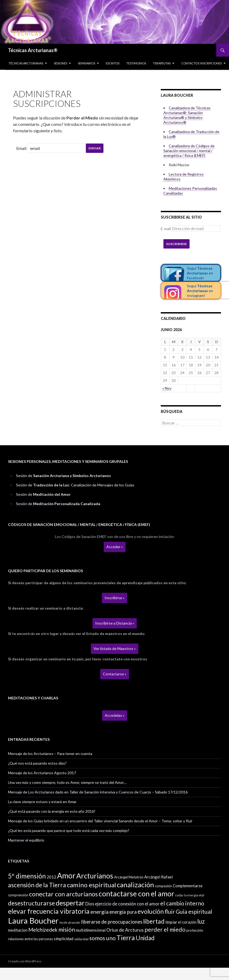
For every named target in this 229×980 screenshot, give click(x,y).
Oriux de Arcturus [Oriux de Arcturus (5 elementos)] (125, 930)
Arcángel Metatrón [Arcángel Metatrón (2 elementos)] (129, 877)
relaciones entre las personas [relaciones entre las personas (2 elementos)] (31, 939)
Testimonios (136, 63)
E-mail (166, 229)
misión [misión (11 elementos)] (67, 929)
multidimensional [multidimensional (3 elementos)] (91, 930)
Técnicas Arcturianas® (33, 50)
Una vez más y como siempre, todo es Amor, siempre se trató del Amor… (67, 782)
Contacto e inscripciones (202, 63)
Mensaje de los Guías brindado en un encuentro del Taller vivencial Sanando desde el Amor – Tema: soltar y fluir (100, 821)
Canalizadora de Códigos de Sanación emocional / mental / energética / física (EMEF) (189, 151)
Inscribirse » (114, 598)
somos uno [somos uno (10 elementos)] (103, 938)
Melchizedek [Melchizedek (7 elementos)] (43, 930)
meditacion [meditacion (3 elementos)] (18, 930)
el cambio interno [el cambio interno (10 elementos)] (182, 903)
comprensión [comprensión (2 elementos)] (18, 895)
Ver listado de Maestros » (115, 648)
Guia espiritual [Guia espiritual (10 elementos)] (194, 912)
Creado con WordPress (25, 961)
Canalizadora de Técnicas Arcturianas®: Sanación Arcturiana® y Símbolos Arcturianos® (187, 115)
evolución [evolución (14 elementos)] (151, 911)
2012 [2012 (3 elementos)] (51, 877)
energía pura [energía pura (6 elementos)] (123, 912)
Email (21, 148)
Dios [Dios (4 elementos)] (90, 904)
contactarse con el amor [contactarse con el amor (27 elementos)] (136, 894)
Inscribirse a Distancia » (115, 623)
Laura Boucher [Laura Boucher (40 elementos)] (33, 921)
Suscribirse (176, 244)
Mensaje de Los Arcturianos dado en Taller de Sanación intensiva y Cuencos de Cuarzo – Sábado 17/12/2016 (98, 792)
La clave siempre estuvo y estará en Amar (42, 802)
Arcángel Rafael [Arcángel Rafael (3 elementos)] (158, 877)
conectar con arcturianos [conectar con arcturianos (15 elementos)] (63, 894)
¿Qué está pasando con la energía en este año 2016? (52, 811)
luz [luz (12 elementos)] (201, 921)
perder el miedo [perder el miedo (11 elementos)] (165, 929)
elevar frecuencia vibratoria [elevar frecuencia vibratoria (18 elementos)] (49, 911)
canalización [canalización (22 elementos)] (135, 885)
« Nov (167, 388)
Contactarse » (115, 674)
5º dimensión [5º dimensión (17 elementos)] (27, 876)
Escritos (113, 63)
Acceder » (115, 547)
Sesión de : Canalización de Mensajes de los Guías (75, 485)
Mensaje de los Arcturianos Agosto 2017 (42, 773)
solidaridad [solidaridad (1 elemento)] (81, 939)
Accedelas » (115, 715)
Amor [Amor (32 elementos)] (66, 876)
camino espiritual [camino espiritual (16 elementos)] (91, 885)
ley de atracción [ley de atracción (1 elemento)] (70, 922)
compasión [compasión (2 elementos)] (163, 886)
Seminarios (87, 63)
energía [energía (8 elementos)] (99, 912)
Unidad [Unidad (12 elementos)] (145, 938)
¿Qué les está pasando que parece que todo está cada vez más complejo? (69, 830)
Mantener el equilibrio (26, 840)
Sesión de (63, 476)
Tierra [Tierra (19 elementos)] (126, 938)
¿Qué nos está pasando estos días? (37, 763)
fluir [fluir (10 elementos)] (170, 912)
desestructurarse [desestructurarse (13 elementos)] (31, 903)
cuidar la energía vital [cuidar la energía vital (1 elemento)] (190, 895)
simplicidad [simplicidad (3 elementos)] (64, 939)
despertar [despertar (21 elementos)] (70, 903)
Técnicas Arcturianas (26, 63)
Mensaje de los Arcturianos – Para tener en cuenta (50, 754)
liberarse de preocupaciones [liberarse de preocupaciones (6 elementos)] (112, 922)
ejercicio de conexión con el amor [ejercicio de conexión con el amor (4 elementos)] (127, 904)
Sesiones (61, 63)
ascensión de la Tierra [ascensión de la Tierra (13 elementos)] (37, 885)
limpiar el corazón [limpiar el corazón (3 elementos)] (181, 922)
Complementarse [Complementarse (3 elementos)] (188, 886)
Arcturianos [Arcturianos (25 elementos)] (95, 876)
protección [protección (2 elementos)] (195, 930)
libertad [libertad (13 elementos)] (154, 921)
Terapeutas (162, 63)
